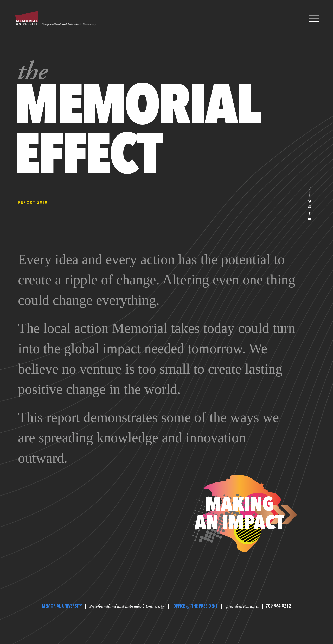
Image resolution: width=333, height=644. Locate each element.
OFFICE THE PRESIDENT (195, 606)
